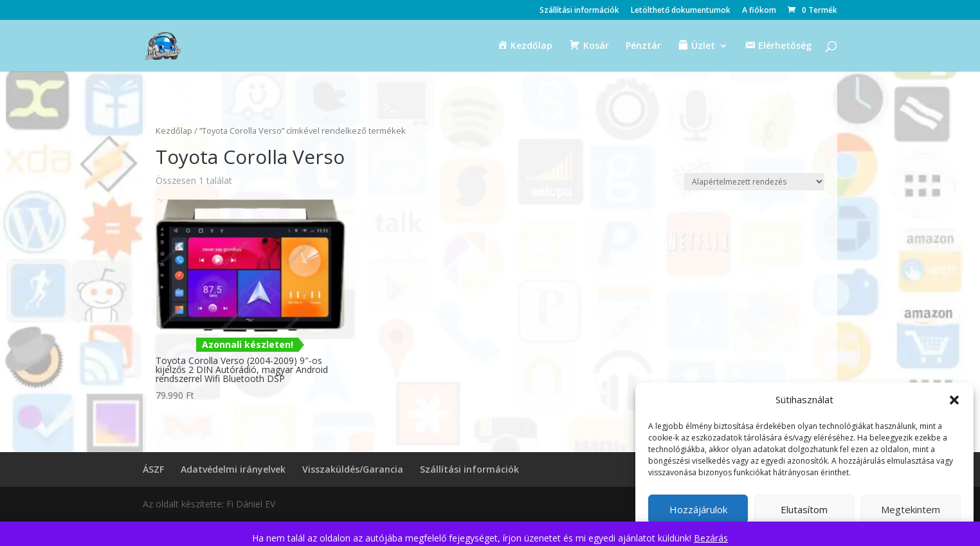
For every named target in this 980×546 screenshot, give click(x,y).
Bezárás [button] (711, 538)
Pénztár (643, 46)
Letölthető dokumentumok (681, 11)
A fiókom (759, 11)
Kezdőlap (174, 131)
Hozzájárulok (698, 509)
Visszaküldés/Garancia (353, 469)
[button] (954, 400)
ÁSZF (153, 469)
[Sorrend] (754, 182)
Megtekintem (911, 509)
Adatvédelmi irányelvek (233, 469)
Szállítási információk (579, 11)
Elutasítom (804, 509)
